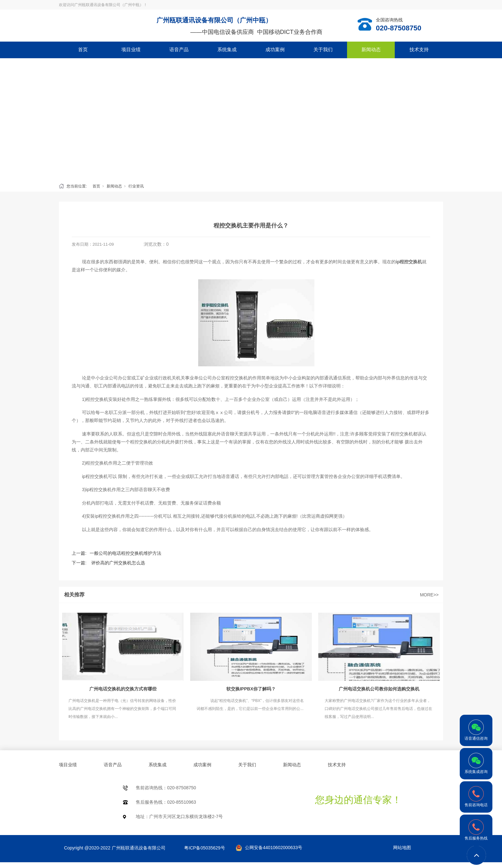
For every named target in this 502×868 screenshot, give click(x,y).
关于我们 (323, 49)
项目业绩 (131, 49)
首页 (83, 49)
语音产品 (179, 49)
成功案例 (275, 49)
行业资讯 (136, 186)
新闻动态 (371, 49)
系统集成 (227, 49)
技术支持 (419, 49)
